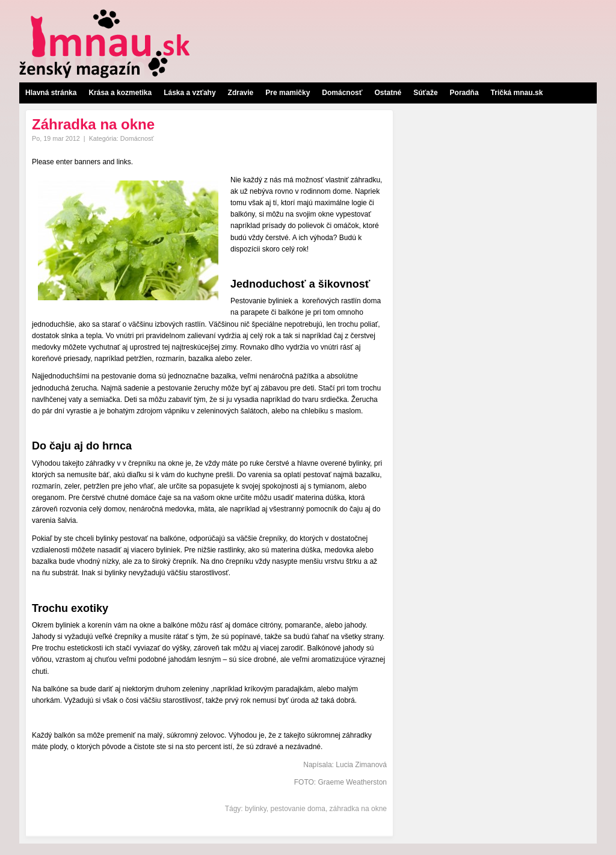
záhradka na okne (358, 809)
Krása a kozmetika (120, 93)
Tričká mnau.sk (517, 93)
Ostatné (388, 93)
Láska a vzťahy (189, 93)
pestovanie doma (298, 809)
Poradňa (464, 93)
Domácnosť (342, 93)
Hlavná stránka (51, 93)
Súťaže (425, 93)
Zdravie (241, 93)
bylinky (256, 809)
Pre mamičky (288, 93)
